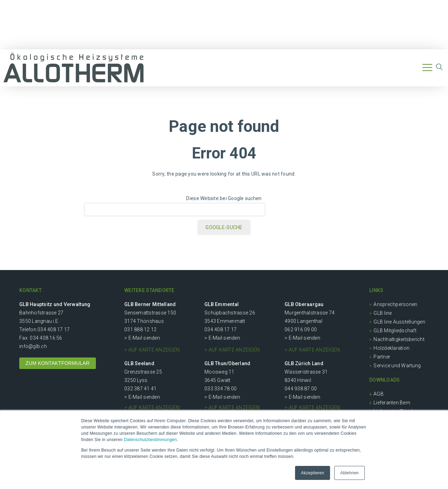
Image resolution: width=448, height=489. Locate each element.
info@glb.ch (33, 346)
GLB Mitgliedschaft (395, 331)
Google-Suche (224, 227)
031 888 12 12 (140, 329)
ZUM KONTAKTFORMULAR (58, 363)
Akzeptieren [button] (313, 473)
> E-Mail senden (142, 338)
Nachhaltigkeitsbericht (399, 339)
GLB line (383, 313)
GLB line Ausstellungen (399, 322)
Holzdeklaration (391, 348)
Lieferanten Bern (392, 403)
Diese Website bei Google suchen (224, 198)
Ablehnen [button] (349, 473)
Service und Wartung (397, 366)
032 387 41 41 (140, 389)
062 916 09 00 (301, 329)
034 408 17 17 (54, 329)
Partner (382, 357)
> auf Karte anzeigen (152, 350)
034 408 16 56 (46, 338)
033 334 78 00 (220, 389)
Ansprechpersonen (395, 304)
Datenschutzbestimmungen (150, 440)
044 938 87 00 (301, 389)
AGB (379, 394)
